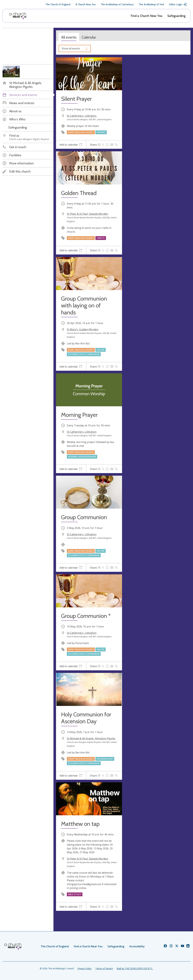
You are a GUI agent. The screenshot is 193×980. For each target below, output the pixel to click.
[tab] (71, 145)
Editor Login (178, 4)
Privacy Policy (84, 968)
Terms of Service (104, 968)
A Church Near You (86, 4)
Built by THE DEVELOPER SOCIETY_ (135, 968)
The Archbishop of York (151, 4)
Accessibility (137, 946)
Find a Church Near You (146, 16)
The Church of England (58, 4)
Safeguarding (176, 16)
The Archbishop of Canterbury (117, 4)
